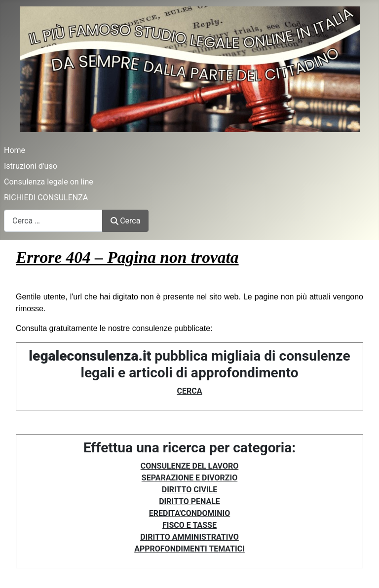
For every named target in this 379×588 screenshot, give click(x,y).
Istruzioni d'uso (31, 166)
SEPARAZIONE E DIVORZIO (189, 478)
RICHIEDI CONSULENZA (46, 198)
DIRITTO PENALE (189, 501)
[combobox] (53, 221)
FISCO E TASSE (189, 525)
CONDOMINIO (205, 513)
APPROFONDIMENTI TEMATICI (189, 549)
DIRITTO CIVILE (189, 490)
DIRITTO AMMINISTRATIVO (189, 537)
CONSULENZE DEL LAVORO (189, 466)
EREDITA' (165, 513)
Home (15, 150)
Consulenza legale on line (49, 182)
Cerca (125, 221)
